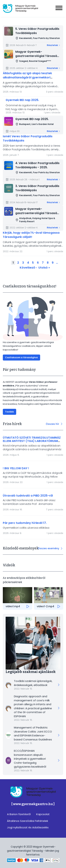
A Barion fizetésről (19, 814)
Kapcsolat (43, 814)
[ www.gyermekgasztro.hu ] (33, 804)
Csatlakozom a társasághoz (21, 357)
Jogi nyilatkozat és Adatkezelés (28, 827)
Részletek (52, 45)
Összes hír (52, 424)
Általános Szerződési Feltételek (28, 821)
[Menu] (59, 9)
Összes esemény (48, 548)
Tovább (10, 412)
